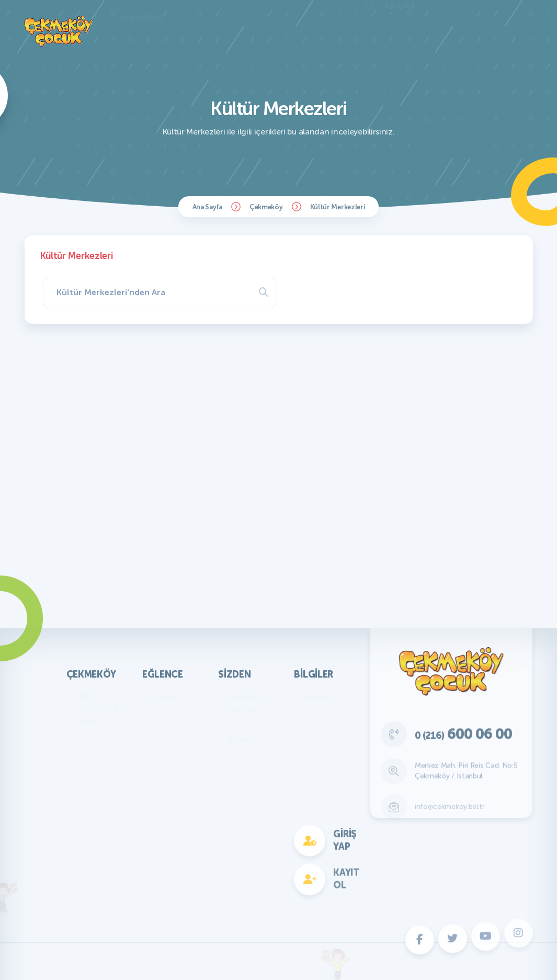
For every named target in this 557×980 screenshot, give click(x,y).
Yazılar (238, 724)
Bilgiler (314, 674)
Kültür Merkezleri (338, 207)
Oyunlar (165, 696)
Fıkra (235, 756)
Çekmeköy (266, 207)
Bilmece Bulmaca (166, 718)
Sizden (234, 674)
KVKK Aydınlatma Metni (96, 709)
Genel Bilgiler (326, 712)
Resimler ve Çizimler (247, 702)
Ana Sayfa (207, 207)
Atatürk (316, 696)
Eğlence (163, 674)
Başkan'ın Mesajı (92, 743)
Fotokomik (170, 878)
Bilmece (241, 740)
